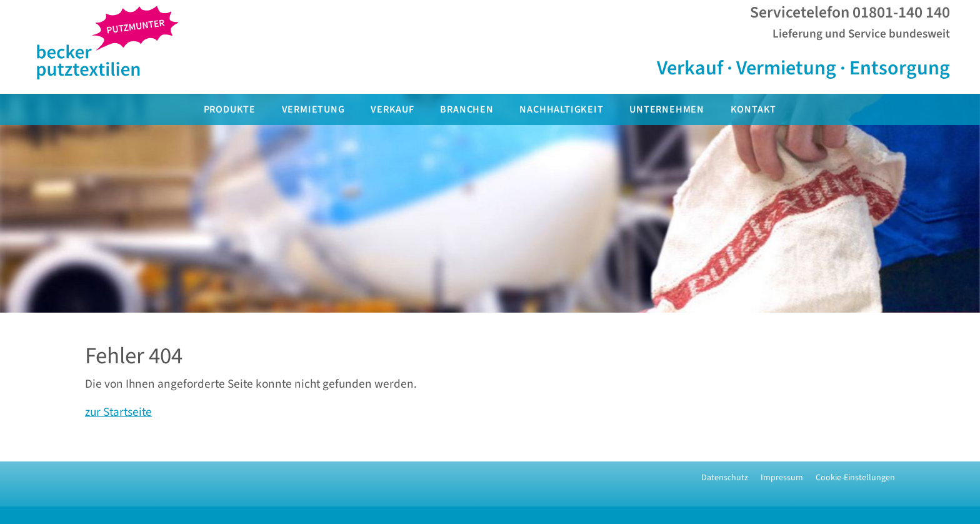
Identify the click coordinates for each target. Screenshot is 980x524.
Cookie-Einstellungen (855, 478)
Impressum (782, 478)
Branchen (467, 109)
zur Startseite (118, 412)
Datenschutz (725, 478)
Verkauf (392, 109)
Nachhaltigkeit (561, 109)
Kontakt (754, 109)
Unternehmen (667, 109)
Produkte (230, 109)
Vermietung (313, 109)
